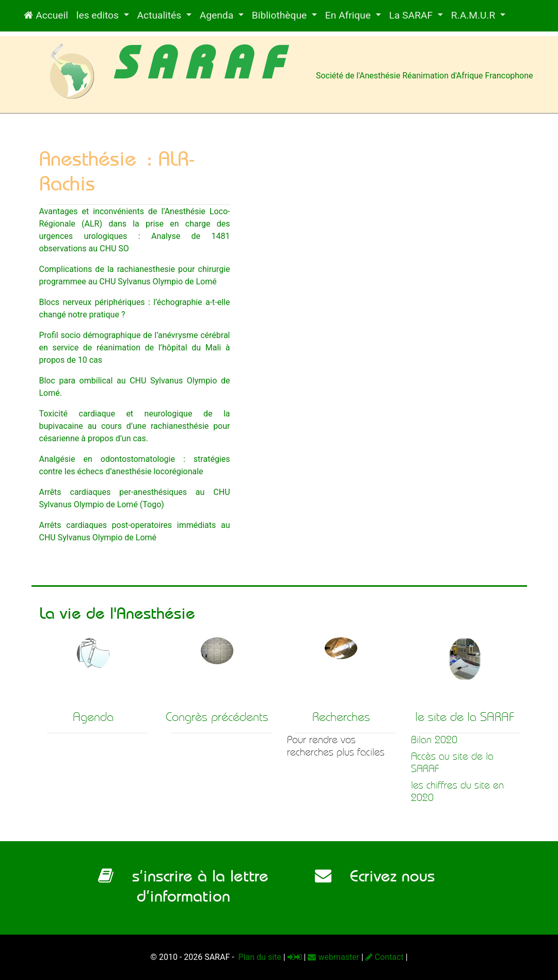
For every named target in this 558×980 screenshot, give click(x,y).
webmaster (333, 957)
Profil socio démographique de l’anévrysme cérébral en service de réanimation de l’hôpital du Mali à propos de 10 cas (135, 348)
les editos (99, 15)
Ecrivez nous (375, 876)
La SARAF (412, 15)
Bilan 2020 (434, 740)
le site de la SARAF (465, 717)
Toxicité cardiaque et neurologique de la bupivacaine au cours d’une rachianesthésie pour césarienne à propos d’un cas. (135, 426)
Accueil (46, 15)
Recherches (341, 717)
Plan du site (259, 957)
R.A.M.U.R (474, 15)
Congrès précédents (217, 717)
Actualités (161, 15)
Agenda (218, 15)
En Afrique (349, 15)
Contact (385, 957)
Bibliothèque (281, 15)
